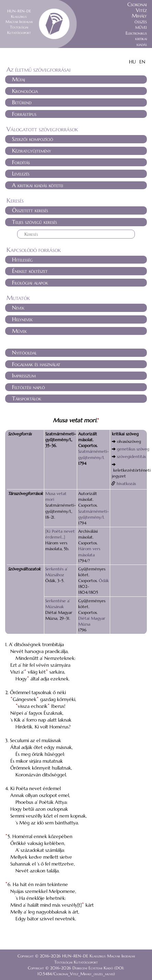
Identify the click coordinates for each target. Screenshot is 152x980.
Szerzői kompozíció (33, 139)
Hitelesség (22, 259)
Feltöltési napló (28, 387)
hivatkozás (126, 483)
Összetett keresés (30, 210)
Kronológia (25, 91)
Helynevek (22, 319)
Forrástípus (24, 114)
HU (132, 62)
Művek (19, 331)
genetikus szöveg (133, 449)
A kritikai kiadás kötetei (38, 185)
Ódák (104, 580)
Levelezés (21, 173)
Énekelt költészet (30, 271)
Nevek (18, 307)
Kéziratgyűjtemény (32, 150)
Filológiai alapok (30, 282)
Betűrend (22, 102)
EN (142, 62)
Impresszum (24, 375)
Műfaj (19, 79)
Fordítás (21, 162)
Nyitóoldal (24, 352)
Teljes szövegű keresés (34, 222)
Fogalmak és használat (36, 364)
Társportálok (27, 398)
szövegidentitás (131, 456)
